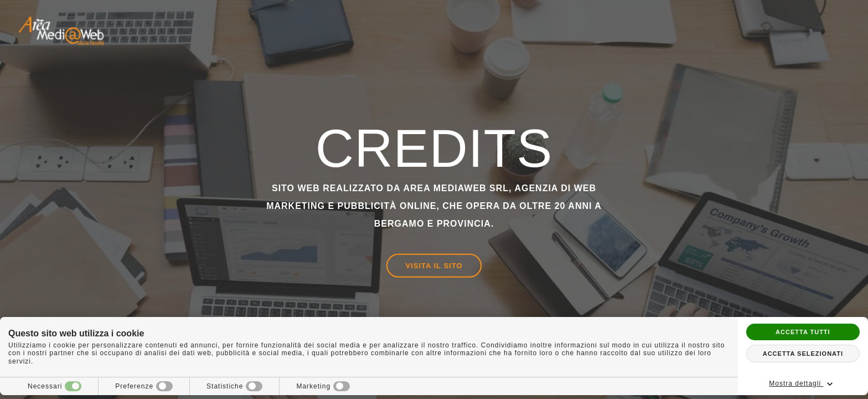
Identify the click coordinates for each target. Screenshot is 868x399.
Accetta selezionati (803, 354)
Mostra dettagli (803, 384)
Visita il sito (434, 266)
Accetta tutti (803, 332)
